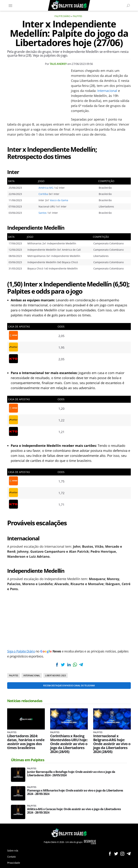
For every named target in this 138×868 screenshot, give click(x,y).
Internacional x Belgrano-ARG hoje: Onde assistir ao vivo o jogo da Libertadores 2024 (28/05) (112, 744)
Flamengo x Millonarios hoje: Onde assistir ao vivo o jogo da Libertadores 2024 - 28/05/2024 (75, 792)
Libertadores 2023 (56, 675)
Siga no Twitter (116, 854)
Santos (43, 213)
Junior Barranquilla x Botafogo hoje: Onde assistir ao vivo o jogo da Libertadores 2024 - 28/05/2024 (71, 774)
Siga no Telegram (129, 854)
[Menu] (10, 5)
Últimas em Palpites (28, 760)
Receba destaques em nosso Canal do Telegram (69, 686)
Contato (11, 857)
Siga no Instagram (122, 854)
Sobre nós (13, 851)
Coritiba (43, 194)
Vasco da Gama (59, 200)
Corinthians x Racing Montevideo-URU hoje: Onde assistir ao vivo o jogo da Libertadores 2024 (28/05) (69, 744)
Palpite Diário (62, 16)
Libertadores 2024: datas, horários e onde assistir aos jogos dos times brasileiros (26, 742)
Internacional (107, 91)
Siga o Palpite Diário (21, 651)
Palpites (77, 16)
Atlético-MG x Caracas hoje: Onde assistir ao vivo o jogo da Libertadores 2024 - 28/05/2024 (74, 811)
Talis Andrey (58, 64)
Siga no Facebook (110, 854)
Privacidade (14, 863)
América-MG (46, 188)
